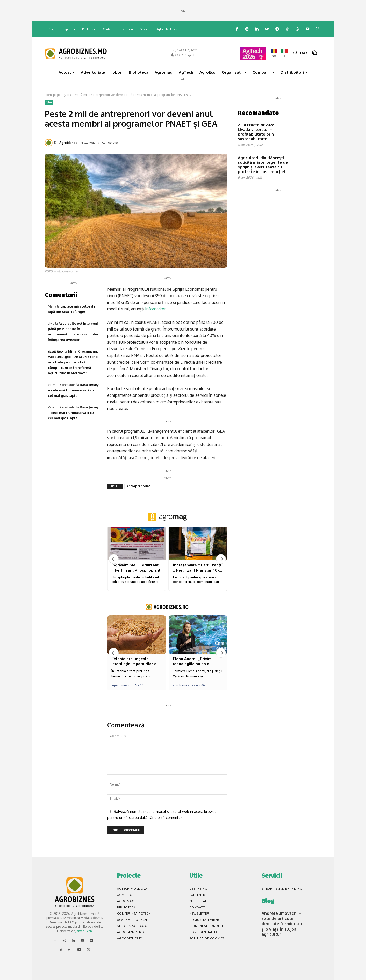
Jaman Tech (84, 931)
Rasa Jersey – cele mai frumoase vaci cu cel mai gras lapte (73, 390)
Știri (66, 95)
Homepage (53, 95)
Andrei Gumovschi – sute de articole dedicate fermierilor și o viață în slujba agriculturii (282, 922)
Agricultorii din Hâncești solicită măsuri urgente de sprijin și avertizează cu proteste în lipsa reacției (263, 165)
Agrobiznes (68, 143)
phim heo (55, 351)
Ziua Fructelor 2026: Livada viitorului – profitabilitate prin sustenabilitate (257, 132)
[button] (307, 53)
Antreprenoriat (138, 486)
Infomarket (155, 309)
